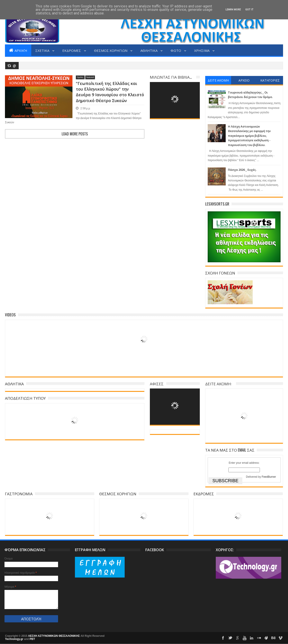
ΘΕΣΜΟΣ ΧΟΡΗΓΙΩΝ (111, 50)
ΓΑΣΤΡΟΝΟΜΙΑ (19, 494)
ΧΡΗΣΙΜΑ (202, 50)
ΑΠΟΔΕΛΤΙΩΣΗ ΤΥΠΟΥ (25, 398)
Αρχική (18, 50)
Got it (249, 10)
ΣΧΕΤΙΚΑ (43, 50)
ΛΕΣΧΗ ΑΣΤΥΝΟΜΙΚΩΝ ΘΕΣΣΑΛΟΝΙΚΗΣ (54, 636)
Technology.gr (15, 639)
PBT (32, 639)
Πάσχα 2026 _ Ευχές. (242, 170)
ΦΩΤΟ (176, 50)
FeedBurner (269, 477)
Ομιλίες (80, 77)
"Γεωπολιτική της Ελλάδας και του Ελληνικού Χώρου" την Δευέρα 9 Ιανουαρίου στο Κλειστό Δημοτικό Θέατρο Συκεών (110, 92)
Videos (10, 315)
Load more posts (75, 134)
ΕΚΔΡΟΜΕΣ (72, 50)
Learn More (233, 10)
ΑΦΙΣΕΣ (157, 384)
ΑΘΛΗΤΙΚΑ (149, 50)
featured (90, 77)
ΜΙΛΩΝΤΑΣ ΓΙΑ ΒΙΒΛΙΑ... (171, 77)
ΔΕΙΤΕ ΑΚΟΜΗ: (218, 384)
